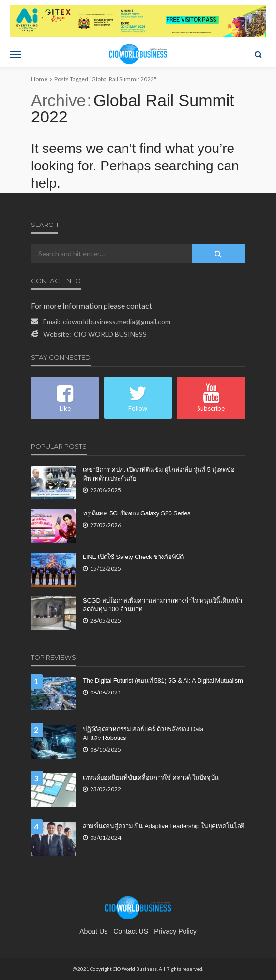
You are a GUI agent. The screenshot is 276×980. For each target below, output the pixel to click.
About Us (93, 931)
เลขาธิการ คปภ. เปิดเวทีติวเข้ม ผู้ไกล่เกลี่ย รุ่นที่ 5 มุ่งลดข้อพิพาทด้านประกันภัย (159, 474)
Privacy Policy (175, 931)
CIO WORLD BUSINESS (110, 334)
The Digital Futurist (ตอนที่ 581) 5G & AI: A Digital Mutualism (163, 681)
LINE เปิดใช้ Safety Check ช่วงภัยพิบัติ (133, 557)
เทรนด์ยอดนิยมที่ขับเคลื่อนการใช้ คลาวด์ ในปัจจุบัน (151, 777)
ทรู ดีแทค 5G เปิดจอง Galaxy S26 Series (137, 513)
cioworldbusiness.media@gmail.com (117, 322)
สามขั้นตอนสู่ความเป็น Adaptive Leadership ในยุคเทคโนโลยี (164, 826)
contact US (131, 931)
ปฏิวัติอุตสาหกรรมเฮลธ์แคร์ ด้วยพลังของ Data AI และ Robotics (143, 733)
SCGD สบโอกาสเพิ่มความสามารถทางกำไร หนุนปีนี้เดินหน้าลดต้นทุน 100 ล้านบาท (162, 605)
